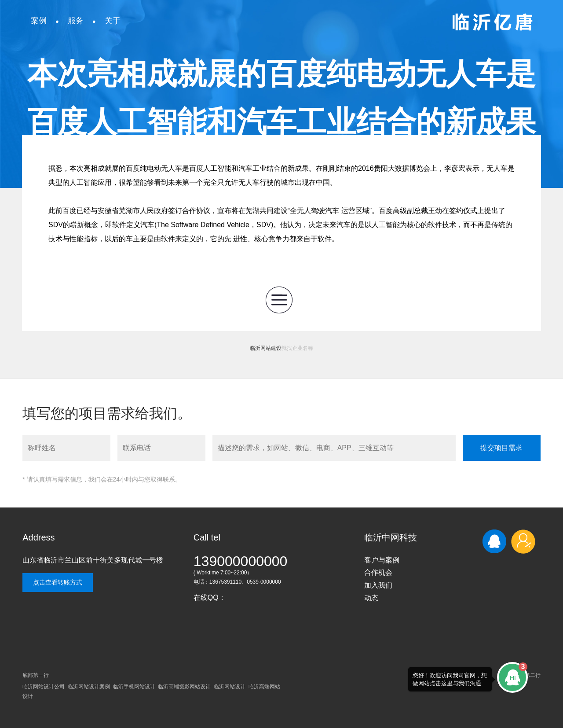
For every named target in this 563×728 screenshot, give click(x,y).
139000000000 (241, 561)
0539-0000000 (264, 582)
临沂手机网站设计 (134, 687)
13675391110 (225, 582)
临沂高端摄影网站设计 (184, 687)
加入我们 (378, 585)
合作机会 (378, 572)
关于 (113, 21)
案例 (39, 21)
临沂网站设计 (230, 687)
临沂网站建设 (266, 348)
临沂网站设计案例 (89, 687)
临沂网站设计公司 (44, 687)
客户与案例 (382, 560)
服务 (76, 21)
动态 (371, 598)
